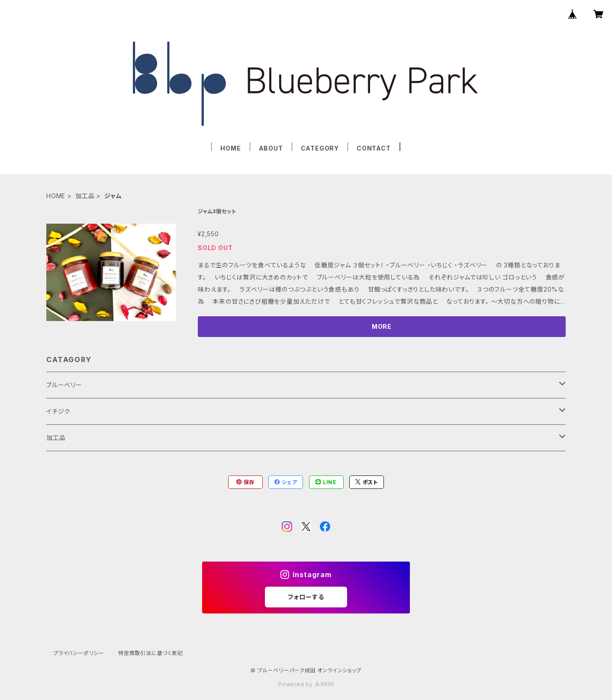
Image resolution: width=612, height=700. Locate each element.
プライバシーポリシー (79, 653)
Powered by (306, 684)
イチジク (58, 411)
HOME (230, 148)
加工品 (85, 196)
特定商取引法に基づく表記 (151, 653)
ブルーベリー (64, 385)
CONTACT (374, 148)
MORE (382, 326)
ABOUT (271, 148)
